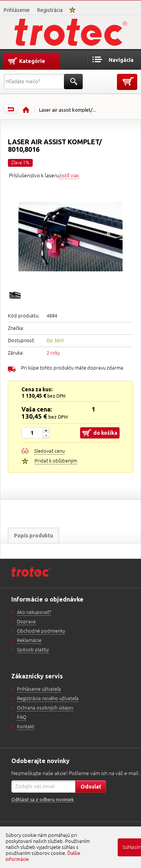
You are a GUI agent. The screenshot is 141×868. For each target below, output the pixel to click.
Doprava (26, 622)
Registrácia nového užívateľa (48, 699)
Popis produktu (33, 536)
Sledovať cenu (49, 451)
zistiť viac (69, 176)
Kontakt (26, 727)
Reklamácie (29, 641)
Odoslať (91, 787)
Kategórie (32, 61)
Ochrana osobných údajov (45, 708)
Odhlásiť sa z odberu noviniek (42, 800)
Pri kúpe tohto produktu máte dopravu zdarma (72, 368)
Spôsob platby (33, 650)
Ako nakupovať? (34, 612)
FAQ (22, 717)
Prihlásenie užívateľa (39, 689)
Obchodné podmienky (41, 631)
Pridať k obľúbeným (56, 461)
